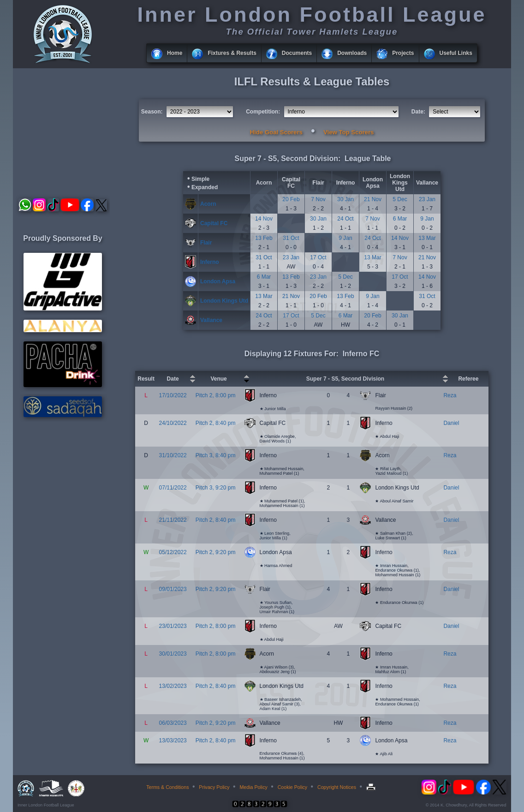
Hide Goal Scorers (276, 132)
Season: (152, 112)
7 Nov (318, 199)
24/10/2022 (173, 423)
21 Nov (373, 199)
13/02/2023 (173, 686)
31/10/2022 (173, 455)
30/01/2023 (173, 654)
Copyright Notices (337, 787)
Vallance (427, 183)
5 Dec (400, 199)
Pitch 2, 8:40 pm (216, 423)
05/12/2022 (173, 552)
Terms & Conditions (167, 787)
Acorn (264, 183)
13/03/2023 (173, 740)
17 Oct (318, 257)
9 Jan (427, 219)
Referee (468, 379)
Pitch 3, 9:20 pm (216, 488)
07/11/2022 (173, 488)
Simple (200, 179)
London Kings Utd (400, 183)
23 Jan (427, 199)
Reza (450, 395)
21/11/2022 (173, 520)
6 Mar (400, 219)
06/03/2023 (173, 723)
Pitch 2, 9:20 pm (216, 552)
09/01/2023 (173, 589)
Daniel (451, 423)
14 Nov (264, 219)
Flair (318, 183)
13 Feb (264, 238)
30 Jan (345, 199)
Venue (218, 379)
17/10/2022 (173, 395)
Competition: (263, 112)
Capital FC (291, 183)
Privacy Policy (214, 787)
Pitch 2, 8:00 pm (216, 395)
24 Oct (345, 219)
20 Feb (291, 199)
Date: (418, 112)
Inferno (346, 183)
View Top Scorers (348, 132)
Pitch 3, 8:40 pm (216, 455)
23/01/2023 (173, 626)
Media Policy (253, 787)
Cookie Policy (293, 787)
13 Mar (427, 238)
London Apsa (373, 183)
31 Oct (291, 238)
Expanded (205, 187)
